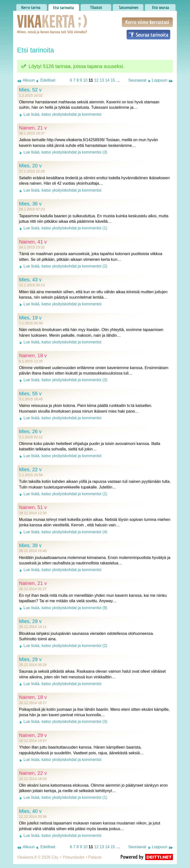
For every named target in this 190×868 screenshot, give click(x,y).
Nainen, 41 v (33, 242)
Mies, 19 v (30, 318)
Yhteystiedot (73, 857)
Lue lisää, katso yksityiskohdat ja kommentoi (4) (65, 532)
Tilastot (96, 6)
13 (102, 80)
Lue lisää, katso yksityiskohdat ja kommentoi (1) (65, 228)
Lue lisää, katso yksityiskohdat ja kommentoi (62, 114)
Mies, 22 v (30, 469)
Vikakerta (40, 19)
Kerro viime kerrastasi (147, 22)
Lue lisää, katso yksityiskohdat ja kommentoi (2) (65, 266)
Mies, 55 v (30, 394)
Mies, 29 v (30, 621)
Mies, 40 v (30, 811)
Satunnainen (128, 6)
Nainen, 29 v (33, 735)
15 (113, 80)
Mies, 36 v (30, 204)
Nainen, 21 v (33, 128)
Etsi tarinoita (64, 6)
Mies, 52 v (30, 90)
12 (96, 80)
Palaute (95, 857)
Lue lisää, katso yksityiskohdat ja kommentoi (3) (65, 152)
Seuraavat (137, 80)
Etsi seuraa (160, 6)
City (55, 857)
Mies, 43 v (30, 280)
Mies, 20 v (30, 166)
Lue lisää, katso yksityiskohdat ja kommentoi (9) (65, 608)
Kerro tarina (32, 6)
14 (107, 80)
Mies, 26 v (30, 431)
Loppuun (160, 80)
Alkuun (29, 80)
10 (85, 80)
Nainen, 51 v (33, 507)
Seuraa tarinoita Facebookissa (148, 35)
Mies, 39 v (30, 545)
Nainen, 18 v (33, 356)
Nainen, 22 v (33, 773)
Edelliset (48, 80)
